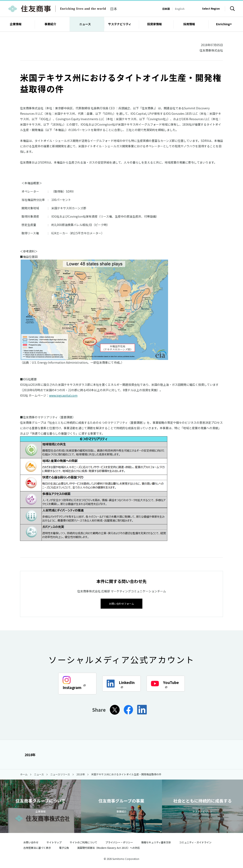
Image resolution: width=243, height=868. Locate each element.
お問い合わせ (31, 842)
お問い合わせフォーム (121, 603)
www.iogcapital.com (63, 395)
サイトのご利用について (84, 842)
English (180, 9)
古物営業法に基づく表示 (37, 847)
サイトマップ (54, 842)
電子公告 (64, 847)
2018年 (28, 754)
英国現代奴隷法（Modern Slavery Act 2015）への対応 (110, 847)
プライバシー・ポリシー (119, 842)
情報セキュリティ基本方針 (156, 842)
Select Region (211, 8)
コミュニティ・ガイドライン (195, 842)
